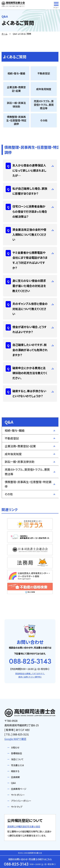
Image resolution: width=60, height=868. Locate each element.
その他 (9, 494)
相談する (15, 771)
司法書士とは (17, 765)
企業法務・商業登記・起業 (20, 446)
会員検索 (15, 777)
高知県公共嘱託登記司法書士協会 (24, 826)
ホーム (4, 34)
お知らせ (15, 747)
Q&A (13, 783)
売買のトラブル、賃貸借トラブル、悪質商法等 (27, 472)
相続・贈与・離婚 (15, 430)
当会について (17, 759)
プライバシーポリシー (21, 801)
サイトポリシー (18, 795)
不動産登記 (12, 438)
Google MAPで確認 (15, 739)
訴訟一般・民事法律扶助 (20, 462)
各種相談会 (16, 753)
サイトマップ (17, 807)
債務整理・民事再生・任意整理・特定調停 (28, 484)
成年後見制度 (13, 454)
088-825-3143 (30, 661)
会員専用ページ (19, 789)
